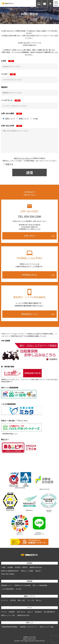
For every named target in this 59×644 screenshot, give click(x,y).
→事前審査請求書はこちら (9, 434)
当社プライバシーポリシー (23, 158)
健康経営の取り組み (36, 567)
